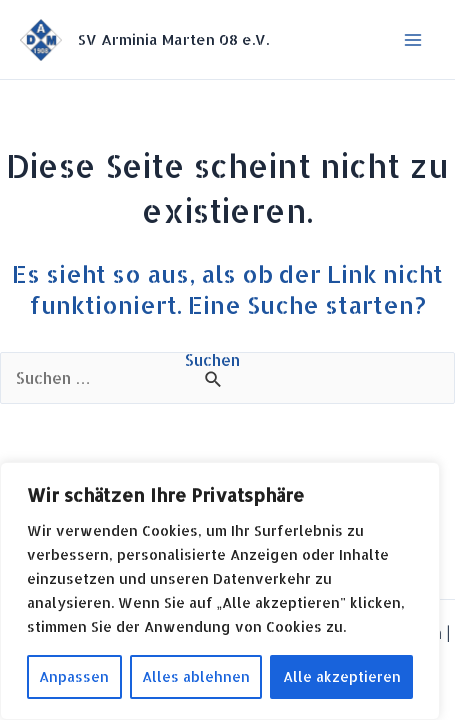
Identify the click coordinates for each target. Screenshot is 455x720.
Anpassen (74, 676)
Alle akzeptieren (342, 676)
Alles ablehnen (196, 676)
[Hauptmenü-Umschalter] (413, 40)
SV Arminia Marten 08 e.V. (173, 39)
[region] (220, 591)
